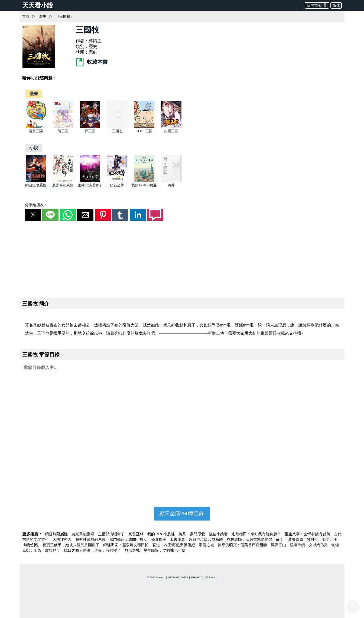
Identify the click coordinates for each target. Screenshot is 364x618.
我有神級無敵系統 (91, 539)
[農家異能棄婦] (63, 181)
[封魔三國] (171, 127)
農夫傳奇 (296, 539)
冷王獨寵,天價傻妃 (180, 545)
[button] (33, 215)
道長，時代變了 (108, 550)
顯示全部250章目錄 (182, 514)
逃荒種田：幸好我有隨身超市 (257, 534)
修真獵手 (159, 539)
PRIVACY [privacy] (196, 577)
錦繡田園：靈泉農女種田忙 (126, 545)
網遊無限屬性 (36, 185)
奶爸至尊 (117, 185)
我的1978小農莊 (144, 185)
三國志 (117, 131)
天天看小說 (38, 5)
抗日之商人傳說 (78, 550)
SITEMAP (173, 577)
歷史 (43, 16)
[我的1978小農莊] (144, 181)
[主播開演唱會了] (90, 181)
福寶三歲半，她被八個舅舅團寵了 (71, 545)
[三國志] (117, 127)
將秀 (171, 185)
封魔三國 (171, 131)
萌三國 (63, 131)
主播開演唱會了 (90, 185)
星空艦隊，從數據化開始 (164, 550)
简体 (336, 5)
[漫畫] (34, 94)
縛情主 (95, 41)
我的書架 (317, 5)
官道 (157, 545)
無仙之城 (133, 550)
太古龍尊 (178, 539)
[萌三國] (63, 127)
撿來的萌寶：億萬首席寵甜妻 (243, 545)
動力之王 (330, 539)
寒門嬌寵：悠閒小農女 (129, 539)
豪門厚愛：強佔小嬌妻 (209, 534)
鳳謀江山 (279, 545)
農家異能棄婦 (63, 185)
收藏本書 (92, 62)
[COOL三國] (144, 127)
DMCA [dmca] (185, 577)
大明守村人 (63, 539)
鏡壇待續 (298, 545)
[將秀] (171, 181)
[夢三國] (90, 127)
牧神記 (313, 539)
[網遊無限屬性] (36, 181)
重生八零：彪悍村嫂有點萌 (308, 534)
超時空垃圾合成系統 (206, 539)
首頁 (26, 16)
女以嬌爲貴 (319, 545)
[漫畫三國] (36, 127)
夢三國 (90, 131)
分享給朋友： (36, 205)
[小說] (34, 148)
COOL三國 (144, 131)
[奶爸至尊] (117, 181)
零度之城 (207, 545)
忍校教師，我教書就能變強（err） (256, 539)
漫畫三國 (36, 131)
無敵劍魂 (32, 545)
